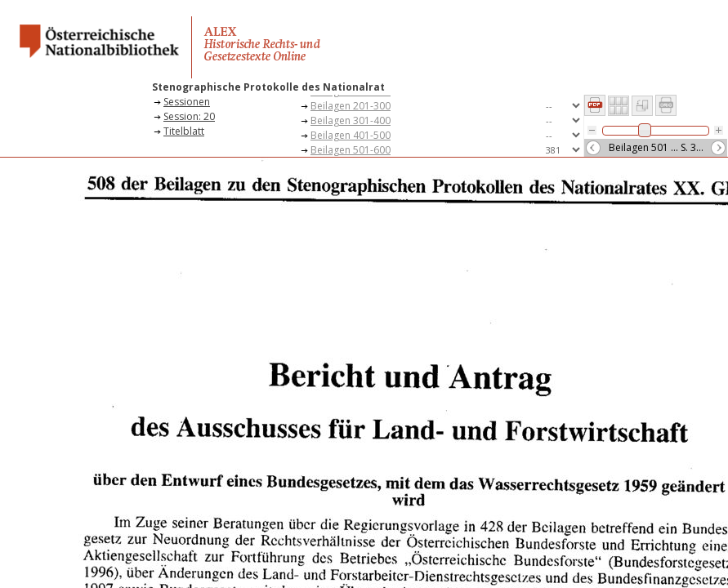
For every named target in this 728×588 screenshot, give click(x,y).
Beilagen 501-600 (351, 150)
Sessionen (187, 102)
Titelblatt (184, 131)
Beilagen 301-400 (351, 120)
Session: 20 (189, 116)
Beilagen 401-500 (351, 135)
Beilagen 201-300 (351, 106)
